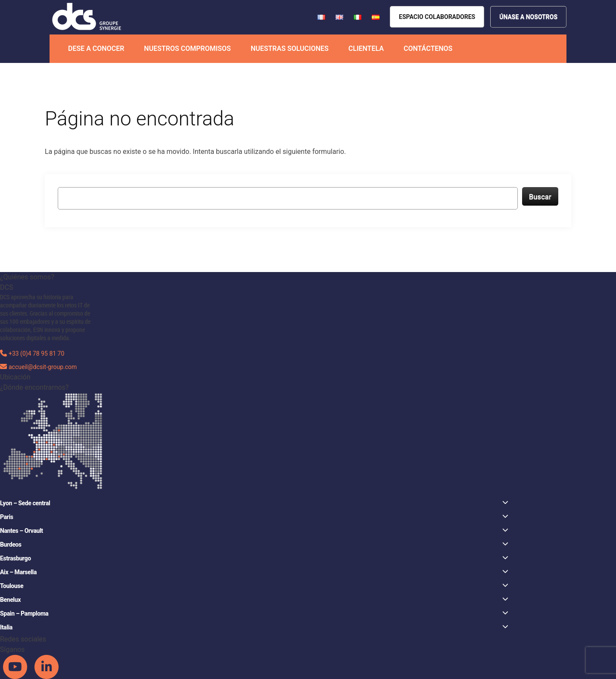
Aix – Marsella (254, 572)
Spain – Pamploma (254, 613)
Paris (254, 517)
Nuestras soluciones (290, 48)
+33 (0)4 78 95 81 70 (36, 354)
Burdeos (254, 544)
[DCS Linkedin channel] (47, 666)
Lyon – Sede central (254, 503)
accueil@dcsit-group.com (43, 367)
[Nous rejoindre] (528, 17)
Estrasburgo (254, 558)
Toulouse (254, 586)
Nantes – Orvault (254, 530)
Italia (254, 627)
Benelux (254, 599)
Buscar (540, 197)
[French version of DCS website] (322, 17)
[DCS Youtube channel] (16, 666)
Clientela (366, 48)
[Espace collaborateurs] (437, 17)
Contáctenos (428, 48)
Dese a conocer (96, 48)
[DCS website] (87, 17)
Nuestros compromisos (187, 48)
